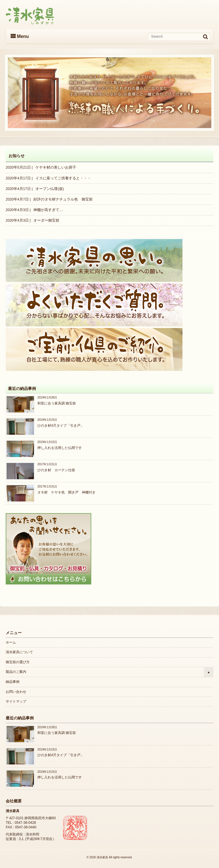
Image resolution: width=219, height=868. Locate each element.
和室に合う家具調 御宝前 (57, 403)
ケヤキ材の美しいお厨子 (56, 167)
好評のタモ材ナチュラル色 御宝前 (63, 199)
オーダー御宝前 (46, 220)
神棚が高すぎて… (48, 210)
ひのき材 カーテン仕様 (56, 470)
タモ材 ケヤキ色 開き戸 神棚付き (66, 492)
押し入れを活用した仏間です (60, 448)
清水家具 (102, 857)
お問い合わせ (16, 692)
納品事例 (13, 682)
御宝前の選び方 (18, 662)
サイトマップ (16, 701)
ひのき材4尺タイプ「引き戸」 (61, 426)
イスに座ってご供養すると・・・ (63, 178)
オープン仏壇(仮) (50, 189)
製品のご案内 (16, 672)
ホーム (11, 642)
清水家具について (19, 652)
